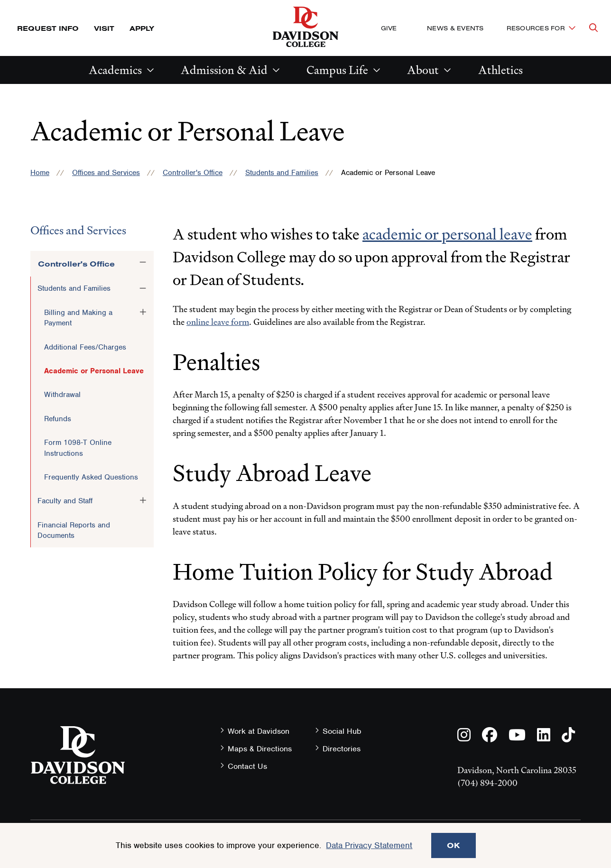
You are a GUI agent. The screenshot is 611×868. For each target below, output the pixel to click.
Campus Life (337, 70)
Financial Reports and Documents (74, 530)
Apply (142, 28)
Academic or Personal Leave (94, 371)
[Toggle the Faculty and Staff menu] (143, 500)
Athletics (500, 70)
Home (40, 173)
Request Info (48, 28)
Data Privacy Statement (369, 845)
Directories (342, 749)
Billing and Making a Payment (78, 318)
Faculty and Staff (65, 501)
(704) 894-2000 (487, 783)
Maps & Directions (260, 749)
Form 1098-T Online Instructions (78, 448)
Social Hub (342, 731)
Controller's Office (193, 173)
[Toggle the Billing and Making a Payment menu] (143, 312)
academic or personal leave (447, 234)
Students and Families (282, 173)
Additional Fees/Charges (85, 347)
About (423, 70)
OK (454, 845)
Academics (115, 70)
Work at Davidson (259, 731)
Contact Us (247, 766)
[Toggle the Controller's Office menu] (143, 262)
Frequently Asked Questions (91, 477)
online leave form (218, 322)
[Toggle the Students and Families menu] (143, 288)
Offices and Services (106, 173)
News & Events (455, 28)
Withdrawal (62, 395)
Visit (104, 28)
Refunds (58, 419)
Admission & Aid (224, 70)
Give (389, 28)
